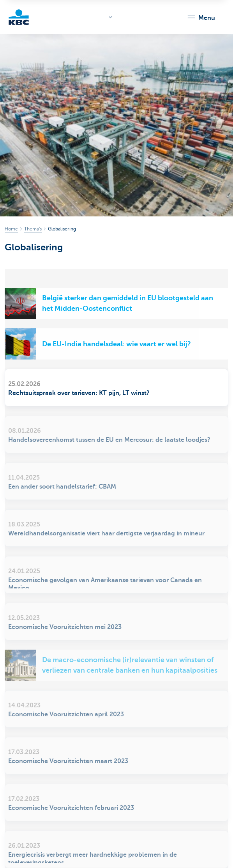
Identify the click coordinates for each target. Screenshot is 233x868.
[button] (201, 18)
